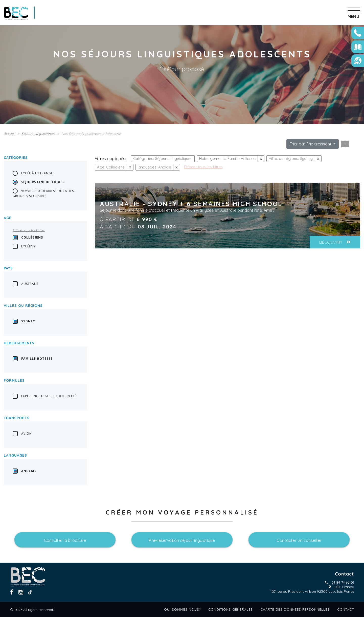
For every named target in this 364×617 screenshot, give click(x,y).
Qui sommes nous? (182, 609)
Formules (14, 380)
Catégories (16, 158)
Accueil (9, 134)
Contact (346, 609)
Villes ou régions (23, 306)
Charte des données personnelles (295, 609)
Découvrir (335, 242)
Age (8, 218)
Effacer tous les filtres (29, 230)
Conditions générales (231, 609)
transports (17, 418)
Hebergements (19, 343)
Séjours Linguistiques (38, 134)
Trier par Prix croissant (311, 144)
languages (15, 455)
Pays (8, 268)
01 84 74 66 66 (343, 582)
